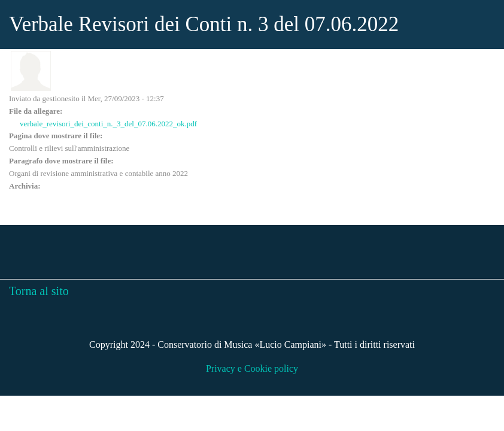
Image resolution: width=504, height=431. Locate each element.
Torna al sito (39, 291)
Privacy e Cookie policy (252, 368)
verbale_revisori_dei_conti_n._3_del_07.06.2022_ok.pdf (108, 124)
